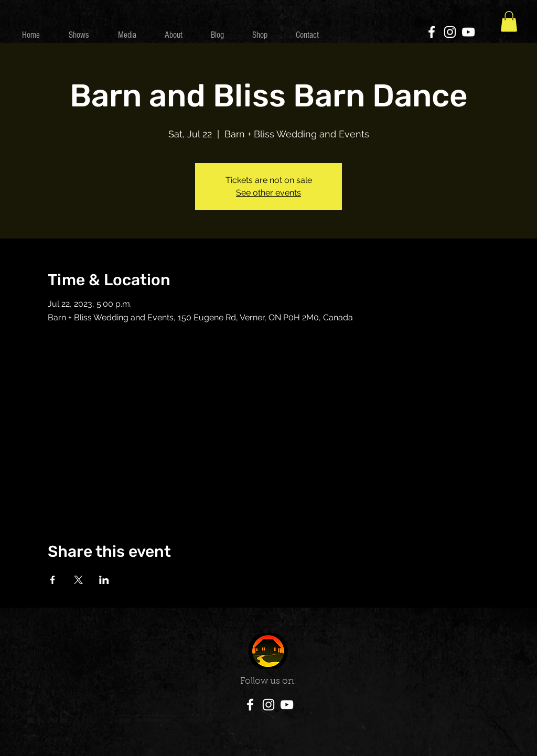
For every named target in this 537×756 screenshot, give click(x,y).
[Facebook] (432, 32)
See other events (268, 193)
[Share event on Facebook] (53, 580)
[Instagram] (450, 32)
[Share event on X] (78, 580)
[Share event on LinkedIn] (104, 580)
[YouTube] (468, 32)
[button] (509, 21)
